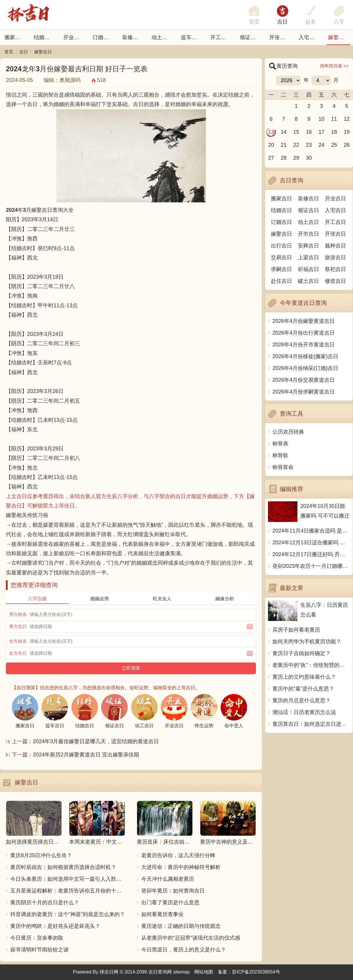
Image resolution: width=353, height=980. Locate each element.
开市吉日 (309, 234)
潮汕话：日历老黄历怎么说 (304, 712)
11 (334, 119)
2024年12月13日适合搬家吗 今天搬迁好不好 (311, 543)
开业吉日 (74, 37)
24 (322, 145)
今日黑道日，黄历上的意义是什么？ (184, 950)
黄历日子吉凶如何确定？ (302, 653)
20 (271, 145)
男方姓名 (18, 614)
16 (309, 132)
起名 (311, 22)
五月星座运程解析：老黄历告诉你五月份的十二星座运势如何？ (68, 891)
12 (347, 119)
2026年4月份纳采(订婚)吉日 (305, 368)
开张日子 (280, 37)
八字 (339, 22)
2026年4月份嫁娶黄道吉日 (304, 321)
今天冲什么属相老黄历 (168, 879)
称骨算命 (283, 467)
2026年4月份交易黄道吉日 (304, 380)
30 (309, 158)
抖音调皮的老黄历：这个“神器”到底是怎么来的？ (68, 914)
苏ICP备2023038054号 (256, 972)
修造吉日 (335, 281)
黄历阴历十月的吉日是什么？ (45, 903)
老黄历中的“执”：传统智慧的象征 (311, 665)
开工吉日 (221, 37)
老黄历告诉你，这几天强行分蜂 (178, 855)
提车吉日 (192, 37)
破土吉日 (309, 281)
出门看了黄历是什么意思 (170, 903)
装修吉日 (133, 37)
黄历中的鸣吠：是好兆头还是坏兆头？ (55, 926)
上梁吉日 (309, 257)
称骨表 (280, 444)
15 (296, 132)
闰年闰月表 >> (334, 66)
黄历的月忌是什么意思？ (302, 700)
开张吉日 (335, 234)
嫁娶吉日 (339, 37)
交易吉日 (282, 257)
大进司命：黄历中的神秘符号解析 (181, 867)
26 (347, 145)
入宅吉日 (309, 37)
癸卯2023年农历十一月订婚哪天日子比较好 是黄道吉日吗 (311, 566)
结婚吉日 (44, 37)
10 (322, 119)
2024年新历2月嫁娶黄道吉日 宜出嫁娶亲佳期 (86, 755)
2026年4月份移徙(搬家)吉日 (305, 356)
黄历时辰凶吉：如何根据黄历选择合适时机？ (63, 867)
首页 (9, 52)
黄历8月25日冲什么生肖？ (41, 855)
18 (334, 132)
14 (284, 132)
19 (347, 132)
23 (309, 145)
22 (296, 145)
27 (271, 158)
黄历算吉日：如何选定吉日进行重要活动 (311, 724)
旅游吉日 (335, 257)
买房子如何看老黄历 (296, 630)
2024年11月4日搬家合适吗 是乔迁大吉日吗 (311, 531)
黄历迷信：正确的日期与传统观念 (181, 926)
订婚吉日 (103, 37)
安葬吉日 (309, 246)
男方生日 (18, 626)
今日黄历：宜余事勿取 (37, 938)
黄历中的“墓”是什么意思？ (303, 689)
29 (296, 158)
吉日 (282, 22)
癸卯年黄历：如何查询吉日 (173, 891)
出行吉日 (282, 246)
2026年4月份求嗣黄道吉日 (304, 392)
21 (284, 145)
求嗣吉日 (282, 269)
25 (334, 145)
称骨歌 (280, 455)
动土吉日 (162, 37)
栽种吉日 (335, 246)
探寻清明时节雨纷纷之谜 (39, 950)
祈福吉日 (309, 269)
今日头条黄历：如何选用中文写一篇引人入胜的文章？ (68, 879)
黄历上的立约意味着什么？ (304, 677)
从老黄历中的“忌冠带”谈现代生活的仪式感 (191, 938)
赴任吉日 (282, 281)
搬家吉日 (15, 37)
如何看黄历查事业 (162, 914)
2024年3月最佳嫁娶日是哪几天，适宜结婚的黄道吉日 (96, 741)
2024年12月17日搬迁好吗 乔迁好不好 (311, 554)
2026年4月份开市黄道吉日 (304, 345)
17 (322, 132)
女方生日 (18, 653)
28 (284, 158)
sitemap (182, 972)
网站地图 (204, 972)
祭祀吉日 (335, 269)
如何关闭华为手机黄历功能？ (307, 642)
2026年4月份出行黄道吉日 (304, 333)
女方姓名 (18, 641)
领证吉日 (250, 37)
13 (271, 132)
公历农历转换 (288, 432)
